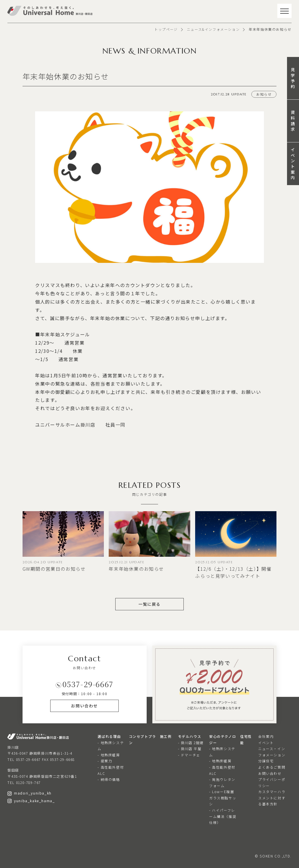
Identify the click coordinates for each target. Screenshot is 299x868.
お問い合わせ (270, 773)
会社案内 (266, 736)
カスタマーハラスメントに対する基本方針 (272, 798)
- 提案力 (105, 761)
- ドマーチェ (189, 755)
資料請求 (293, 121)
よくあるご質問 (272, 767)
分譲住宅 (266, 761)
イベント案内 (293, 163)
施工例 (166, 736)
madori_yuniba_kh (30, 793)
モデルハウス (190, 736)
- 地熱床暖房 (109, 755)
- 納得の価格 (109, 779)
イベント (266, 743)
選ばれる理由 (109, 736)
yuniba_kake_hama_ (31, 801)
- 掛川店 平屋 (190, 749)
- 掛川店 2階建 (191, 743)
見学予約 (293, 78)
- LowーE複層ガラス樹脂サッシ (223, 798)
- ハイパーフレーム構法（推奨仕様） (223, 816)
